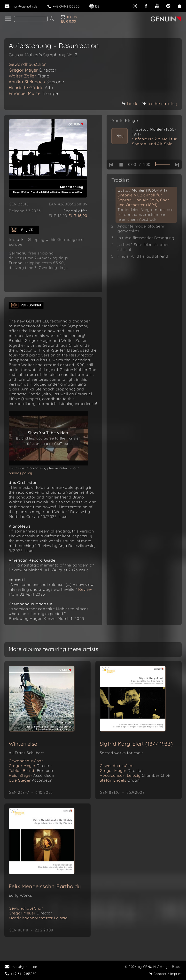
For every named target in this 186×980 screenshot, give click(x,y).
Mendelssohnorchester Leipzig (38, 923)
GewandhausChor (27, 64)
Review (85, 594)
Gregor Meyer (33, 70)
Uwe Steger (31, 785)
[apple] (179, 5)
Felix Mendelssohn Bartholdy (45, 891)
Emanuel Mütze (34, 93)
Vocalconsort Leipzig (135, 780)
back (130, 104)
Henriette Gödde (31, 88)
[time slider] (163, 164)
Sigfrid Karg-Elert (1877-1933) (136, 749)
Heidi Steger (31, 780)
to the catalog (160, 104)
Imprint (165, 974)
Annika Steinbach (36, 82)
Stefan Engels (120, 785)
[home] (7, 19)
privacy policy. (21, 478)
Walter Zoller (29, 76)
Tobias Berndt (31, 775)
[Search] (31, 19)
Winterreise (23, 749)
